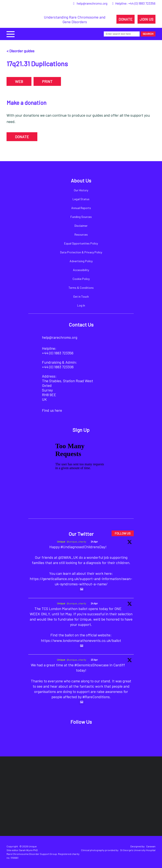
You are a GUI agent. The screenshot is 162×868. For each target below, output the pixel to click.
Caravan (151, 846)
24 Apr (94, 541)
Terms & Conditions (81, 288)
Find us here (52, 410)
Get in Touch (81, 296)
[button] (11, 34)
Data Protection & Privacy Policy (81, 252)
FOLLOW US (123, 533)
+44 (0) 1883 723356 (142, 3)
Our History (81, 190)
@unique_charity (76, 541)
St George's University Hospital (138, 850)
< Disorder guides (20, 51)
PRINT (47, 81)
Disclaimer (81, 226)
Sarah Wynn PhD (28, 850)
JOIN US (146, 19)
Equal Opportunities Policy (81, 243)
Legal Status (81, 199)
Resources (81, 234)
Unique (61, 541)
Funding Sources (81, 217)
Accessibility (81, 270)
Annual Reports (81, 208)
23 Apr (94, 660)
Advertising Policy (81, 261)
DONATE (126, 19)
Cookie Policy (81, 279)
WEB (19, 81)
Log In (81, 305)
